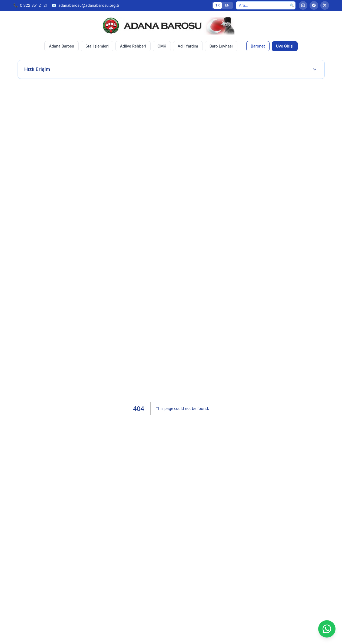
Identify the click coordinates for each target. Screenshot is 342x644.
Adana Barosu (62, 46)
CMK (162, 46)
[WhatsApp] (327, 629)
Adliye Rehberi (133, 46)
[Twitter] (325, 5)
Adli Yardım (188, 46)
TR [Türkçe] (218, 5)
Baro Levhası (221, 46)
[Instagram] (303, 5)
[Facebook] (314, 5)
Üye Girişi (285, 46)
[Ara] (266, 5)
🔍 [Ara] (292, 5)
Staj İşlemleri (97, 46)
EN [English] (227, 5)
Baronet (258, 46)
